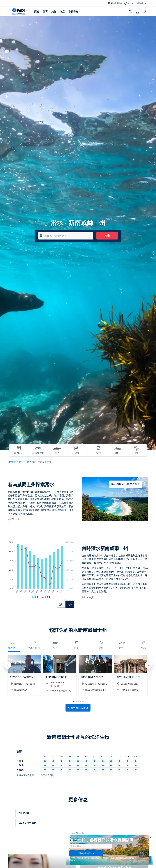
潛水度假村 (34, 645)
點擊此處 (123, 858)
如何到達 (24, 813)
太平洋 (22, 462)
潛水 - (122, 645)
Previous (8, 665)
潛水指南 (12, 462)
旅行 (54, 12)
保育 (45, 12)
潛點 (76, 645)
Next (148, 665)
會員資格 (73, 12)
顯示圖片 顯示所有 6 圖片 (125, 484)
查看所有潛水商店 (78, 708)
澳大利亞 (32, 462)
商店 (62, 12)
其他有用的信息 (28, 823)
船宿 (55, 645)
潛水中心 (12, 645)
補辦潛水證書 (115, 3)
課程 (37, 12)
